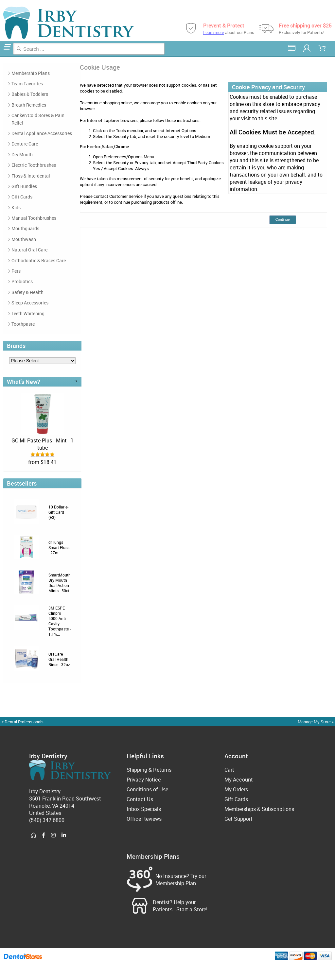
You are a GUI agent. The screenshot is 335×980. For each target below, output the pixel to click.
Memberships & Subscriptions (259, 809)
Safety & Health (27, 292)
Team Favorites (27, 84)
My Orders (236, 789)
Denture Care (25, 144)
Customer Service (126, 196)
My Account (239, 780)
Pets (16, 271)
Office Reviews (144, 819)
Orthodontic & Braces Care (39, 260)
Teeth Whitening (28, 313)
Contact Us (140, 799)
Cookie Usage (3, 56)
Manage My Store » (316, 722)
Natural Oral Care (29, 250)
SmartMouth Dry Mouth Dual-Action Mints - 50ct (60, 583)
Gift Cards (22, 197)
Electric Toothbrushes (34, 165)
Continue (283, 219)
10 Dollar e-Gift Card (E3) (58, 512)
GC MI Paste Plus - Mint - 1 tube (43, 444)
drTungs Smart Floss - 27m (59, 547)
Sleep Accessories (30, 303)
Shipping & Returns (149, 770)
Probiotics (22, 281)
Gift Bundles (24, 186)
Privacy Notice (144, 780)
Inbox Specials (144, 809)
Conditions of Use (147, 789)
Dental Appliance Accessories (42, 133)
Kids (16, 207)
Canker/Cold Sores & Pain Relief (38, 119)
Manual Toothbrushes (34, 218)
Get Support (238, 819)
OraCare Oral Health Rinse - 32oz (59, 659)
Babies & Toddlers (30, 94)
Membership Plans (31, 73)
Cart (229, 770)
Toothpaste (23, 324)
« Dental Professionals (23, 722)
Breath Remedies (29, 105)
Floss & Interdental (31, 176)
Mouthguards (25, 228)
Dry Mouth (22, 155)
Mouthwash (24, 239)
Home (1, 56)
